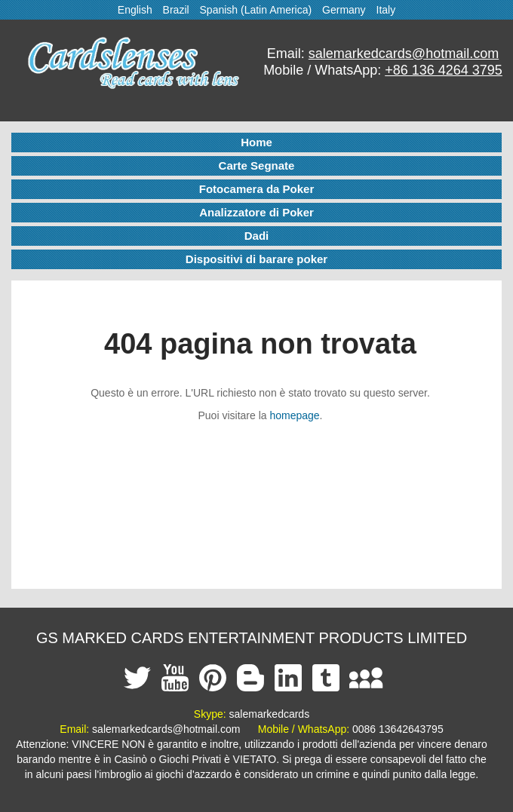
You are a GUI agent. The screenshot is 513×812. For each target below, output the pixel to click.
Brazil (176, 10)
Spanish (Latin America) (256, 10)
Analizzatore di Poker (256, 212)
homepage (294, 415)
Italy (386, 10)
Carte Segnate (257, 165)
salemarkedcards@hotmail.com (404, 54)
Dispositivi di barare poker (256, 259)
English (135, 10)
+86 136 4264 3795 (444, 70)
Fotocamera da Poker (257, 189)
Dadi (257, 236)
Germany (344, 10)
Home (256, 142)
